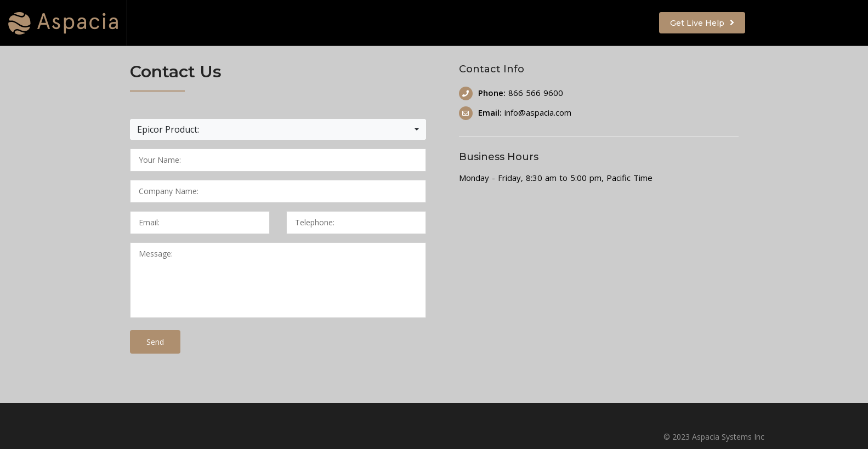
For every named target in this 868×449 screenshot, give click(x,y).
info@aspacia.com (538, 112)
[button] (278, 129)
